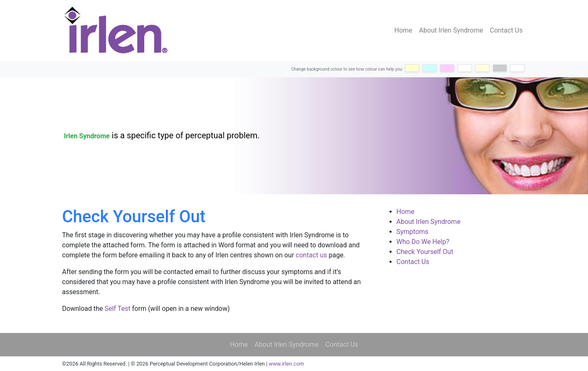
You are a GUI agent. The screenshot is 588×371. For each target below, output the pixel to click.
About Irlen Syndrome (451, 30)
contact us (312, 255)
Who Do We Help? (423, 242)
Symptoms (413, 232)
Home (403, 30)
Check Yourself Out (425, 252)
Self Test (117, 309)
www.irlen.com (286, 364)
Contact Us (506, 30)
